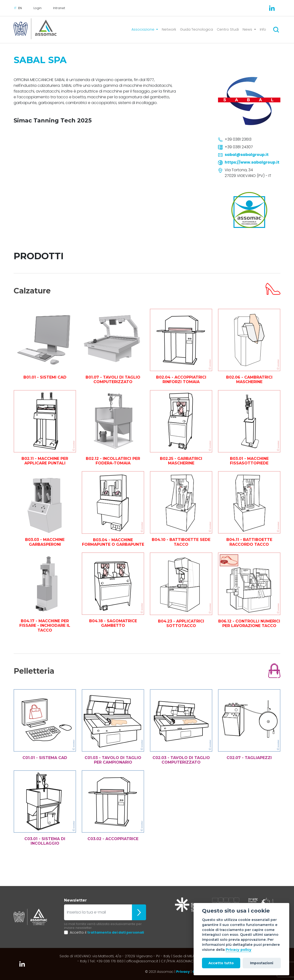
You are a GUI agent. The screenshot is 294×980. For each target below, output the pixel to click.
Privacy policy (239, 950)
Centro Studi (228, 29)
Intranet (59, 8)
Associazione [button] (143, 29)
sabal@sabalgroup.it (247, 155)
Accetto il (107, 932)
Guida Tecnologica (196, 29)
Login (38, 8)
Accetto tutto (221, 963)
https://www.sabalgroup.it (252, 162)
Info (263, 29)
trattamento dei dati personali (116, 932)
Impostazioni (262, 963)
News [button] (248, 29)
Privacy (183, 972)
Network (169, 29)
